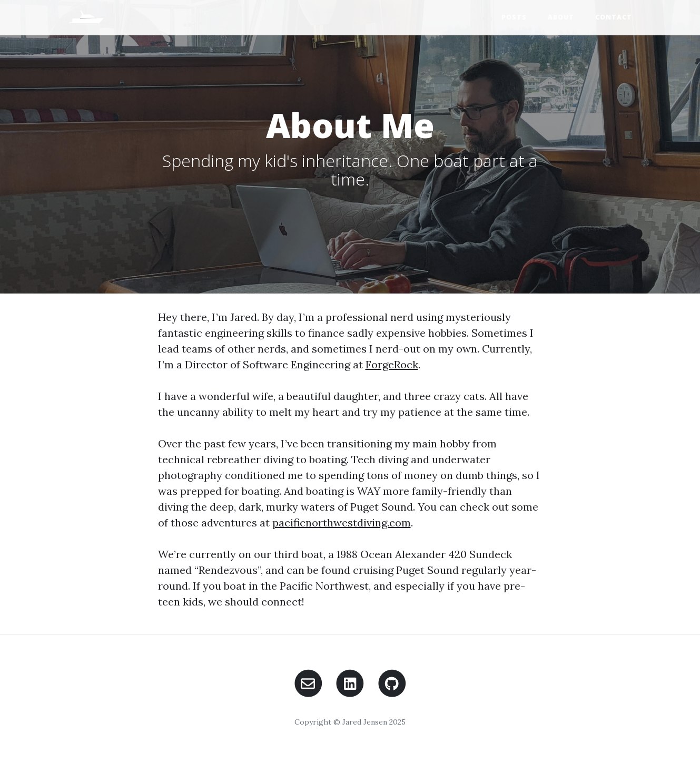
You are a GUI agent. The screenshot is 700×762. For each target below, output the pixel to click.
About (561, 17)
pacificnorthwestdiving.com (342, 522)
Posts (514, 17)
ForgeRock (392, 364)
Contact (614, 17)
